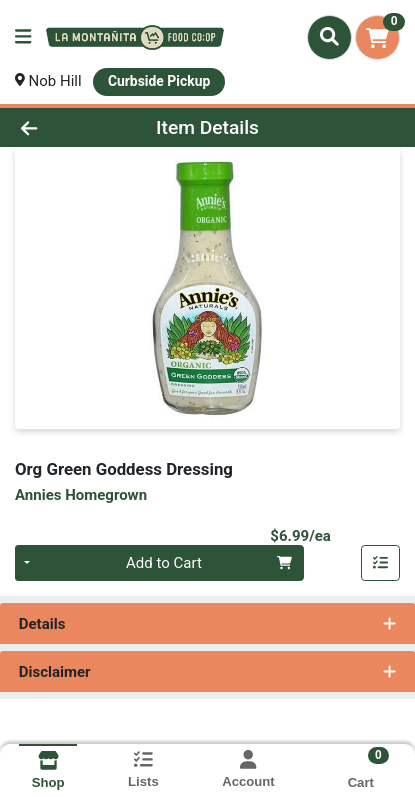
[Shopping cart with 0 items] (377, 37)
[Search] (329, 37)
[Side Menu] (23, 37)
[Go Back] (63, 127)
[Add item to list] (381, 563)
